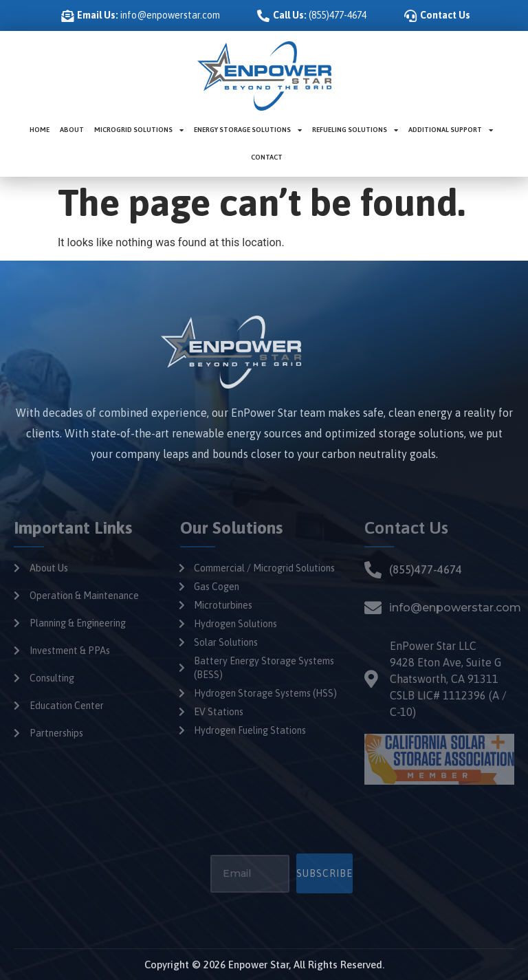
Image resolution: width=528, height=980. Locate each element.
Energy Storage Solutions (248, 130)
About (72, 130)
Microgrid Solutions (139, 130)
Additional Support (451, 130)
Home (40, 130)
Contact (267, 157)
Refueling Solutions (355, 130)
